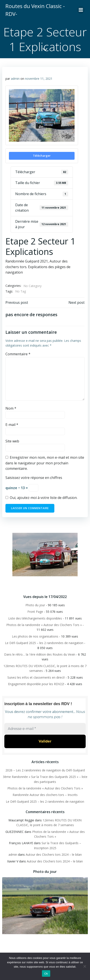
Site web (12, 441)
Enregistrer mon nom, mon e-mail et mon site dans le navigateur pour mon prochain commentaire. (45, 463)
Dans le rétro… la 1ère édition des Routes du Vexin (40, 654)
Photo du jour (35, 605)
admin (15, 79)
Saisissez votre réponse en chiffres (34, 478)
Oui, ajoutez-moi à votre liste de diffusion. (41, 498)
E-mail (12, 425)
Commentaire (18, 354)
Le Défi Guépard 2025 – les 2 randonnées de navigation (44, 643)
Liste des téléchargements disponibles (35, 618)
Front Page (35, 612)
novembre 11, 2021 (39, 79)
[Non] (85, 966)
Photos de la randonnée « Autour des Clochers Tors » (44, 625)
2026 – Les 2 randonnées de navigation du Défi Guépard (45, 770)
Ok (46, 974)
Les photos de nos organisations (35, 636)
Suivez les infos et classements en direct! (36, 677)
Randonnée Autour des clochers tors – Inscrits (45, 795)
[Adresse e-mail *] (45, 729)
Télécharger (42, 156)
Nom (11, 408)
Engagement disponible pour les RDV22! (36, 684)
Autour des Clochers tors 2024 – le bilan (54, 855)
